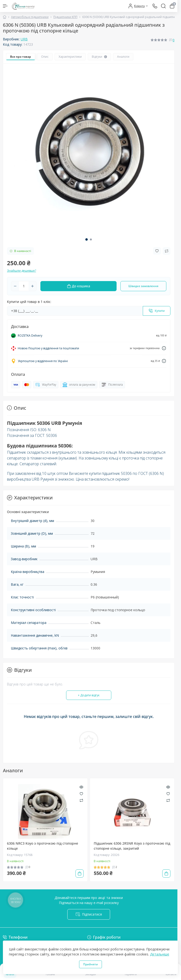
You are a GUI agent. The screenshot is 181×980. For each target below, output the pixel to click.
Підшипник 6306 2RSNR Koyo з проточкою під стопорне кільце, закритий (132, 846)
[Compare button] (167, 251)
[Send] (157, 311)
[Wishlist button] (157, 251)
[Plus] (32, 286)
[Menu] (5, 6)
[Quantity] (24, 286)
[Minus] (15, 286)
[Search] (163, 6)
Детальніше (160, 954)
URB (24, 39)
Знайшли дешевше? (22, 271)
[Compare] (81, 800)
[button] (87, 239)
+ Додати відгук (89, 695)
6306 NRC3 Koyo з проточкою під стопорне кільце (43, 846)
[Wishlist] (81, 793)
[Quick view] (81, 786)
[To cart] (80, 873)
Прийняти (90, 964)
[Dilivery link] (164, 348)
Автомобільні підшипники (30, 17)
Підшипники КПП (65, 17)
